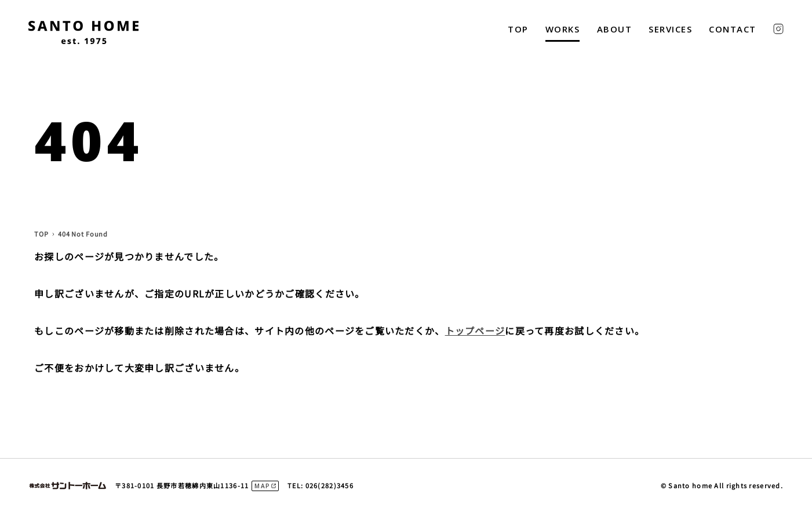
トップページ (475, 331)
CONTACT (733, 29)
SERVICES (670, 29)
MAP (262, 486)
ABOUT (615, 29)
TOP (518, 29)
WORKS (563, 29)
